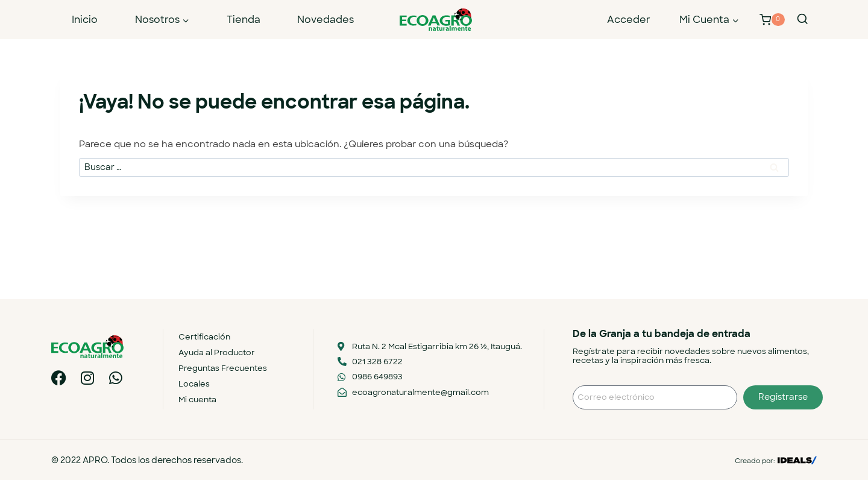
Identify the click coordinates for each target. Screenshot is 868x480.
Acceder (629, 20)
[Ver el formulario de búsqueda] (802, 19)
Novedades (325, 20)
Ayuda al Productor (217, 352)
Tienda (244, 20)
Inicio (85, 20)
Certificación (204, 337)
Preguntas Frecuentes (223, 368)
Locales (194, 384)
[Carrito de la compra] (772, 20)
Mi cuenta (197, 399)
